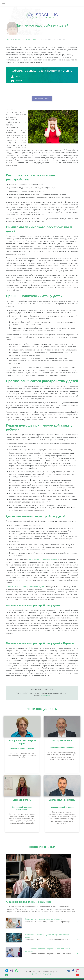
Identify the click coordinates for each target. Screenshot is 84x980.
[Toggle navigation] (4, 3)
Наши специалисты (42, 710)
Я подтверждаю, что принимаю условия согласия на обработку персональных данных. (44, 91)
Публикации (19, 40)
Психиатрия (31, 40)
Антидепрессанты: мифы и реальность (29, 903)
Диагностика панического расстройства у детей (25, 588)
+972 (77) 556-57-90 (42, 975)
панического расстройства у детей (43, 561)
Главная (9, 40)
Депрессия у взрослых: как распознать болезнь (43, 920)
